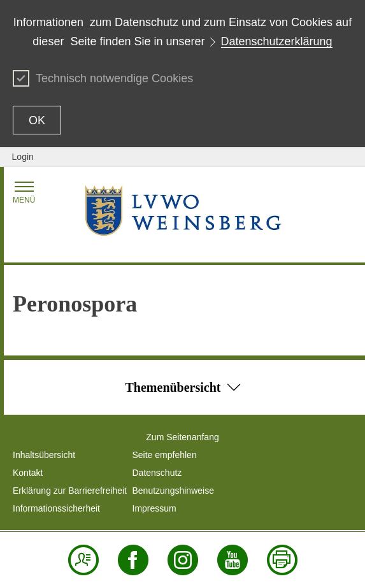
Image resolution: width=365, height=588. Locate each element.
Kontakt (28, 473)
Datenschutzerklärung (277, 41)
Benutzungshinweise (173, 491)
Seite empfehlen (165, 455)
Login (23, 157)
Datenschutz (157, 473)
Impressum (154, 508)
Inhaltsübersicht (44, 455)
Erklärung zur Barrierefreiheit (70, 491)
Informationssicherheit (56, 508)
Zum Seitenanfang (182, 437)
